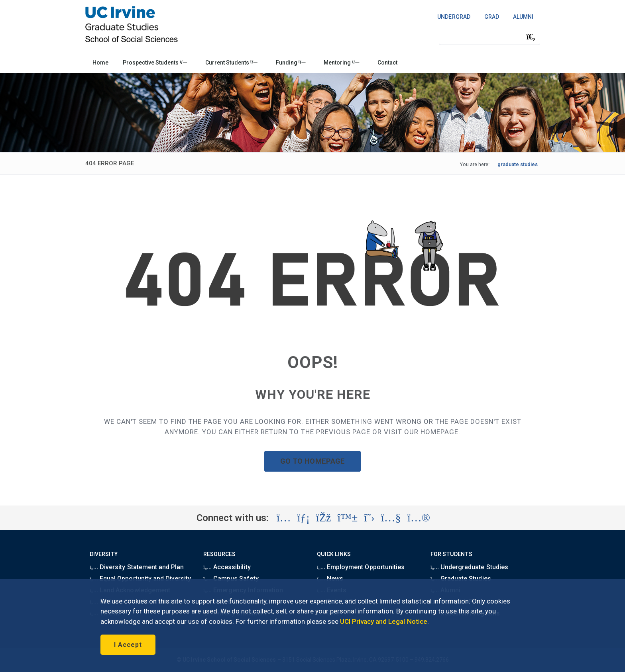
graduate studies (518, 164)
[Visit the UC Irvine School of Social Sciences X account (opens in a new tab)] (369, 518)
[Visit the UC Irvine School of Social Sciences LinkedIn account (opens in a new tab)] (304, 518)
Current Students (231, 63)
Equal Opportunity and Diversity (140, 579)
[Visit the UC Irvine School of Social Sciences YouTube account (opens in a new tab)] (391, 518)
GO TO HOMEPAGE (312, 461)
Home (100, 63)
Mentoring (341, 63)
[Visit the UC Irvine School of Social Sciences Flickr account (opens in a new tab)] (419, 518)
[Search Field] (489, 36)
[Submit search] (531, 37)
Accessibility (227, 567)
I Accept (128, 645)
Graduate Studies (461, 579)
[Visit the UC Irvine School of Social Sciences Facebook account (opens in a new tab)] (323, 518)
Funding (291, 63)
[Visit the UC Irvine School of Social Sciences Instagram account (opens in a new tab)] (284, 518)
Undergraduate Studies (469, 567)
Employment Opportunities (361, 567)
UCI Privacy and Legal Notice (384, 621)
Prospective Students (155, 63)
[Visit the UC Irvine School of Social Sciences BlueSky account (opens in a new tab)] (348, 518)
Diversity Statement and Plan (137, 567)
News (330, 579)
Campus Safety (231, 579)
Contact (387, 63)
